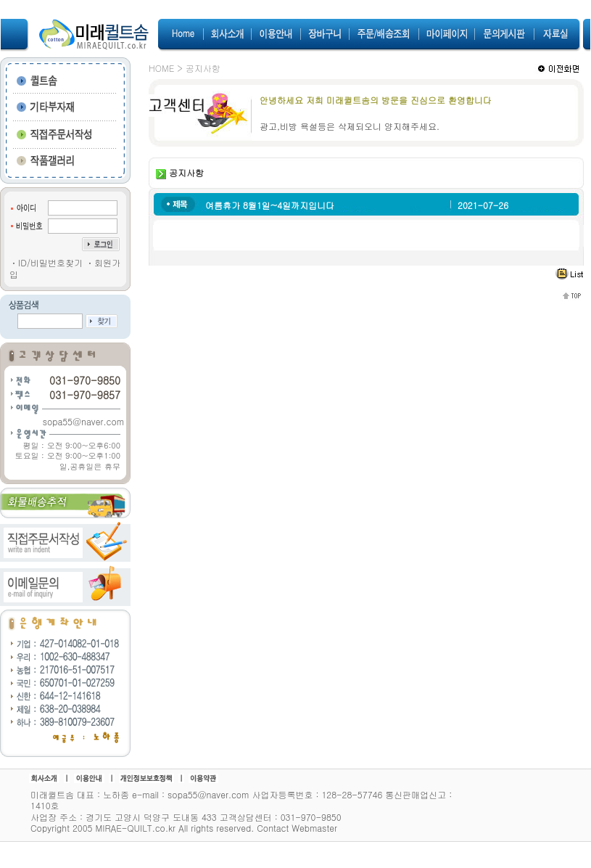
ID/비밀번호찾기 (50, 262)
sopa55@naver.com (83, 421)
